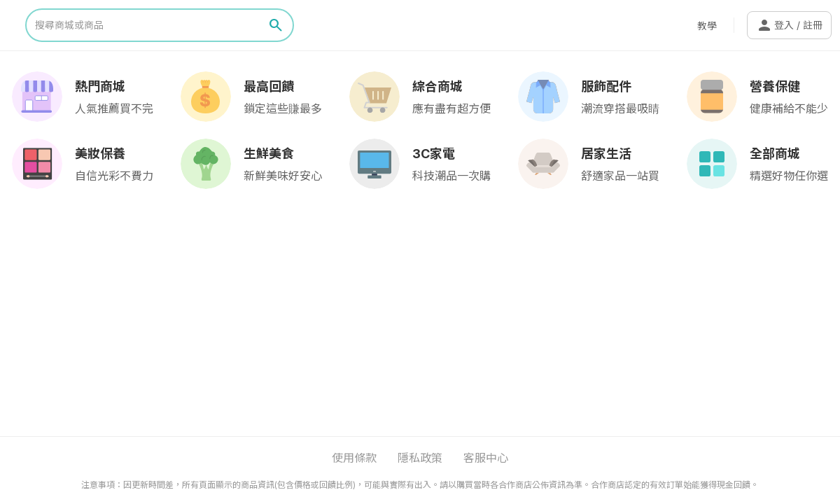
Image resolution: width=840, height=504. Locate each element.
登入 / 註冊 (789, 25)
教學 (707, 26)
